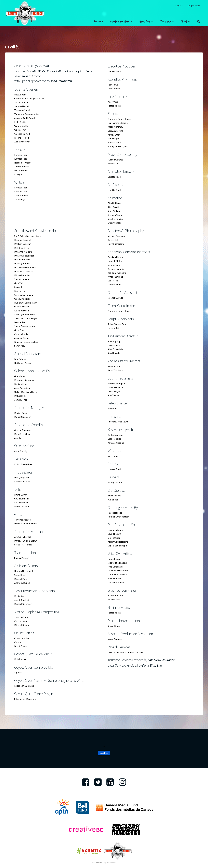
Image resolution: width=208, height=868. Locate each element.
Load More (104, 753)
